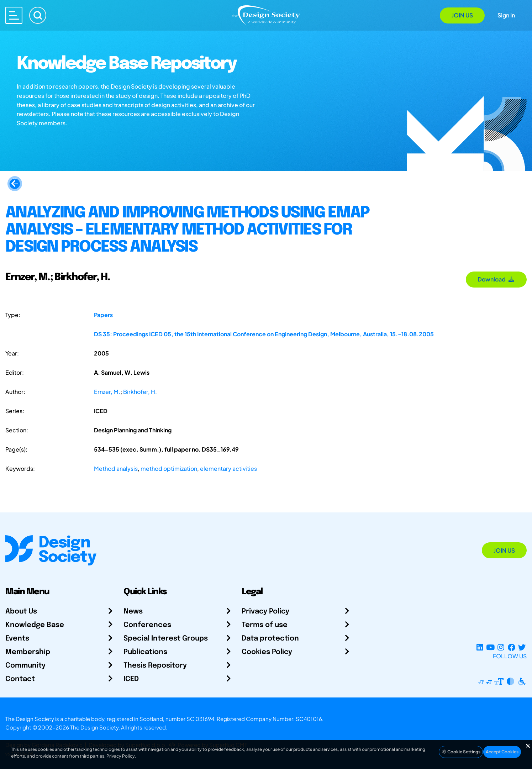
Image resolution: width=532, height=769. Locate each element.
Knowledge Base (35, 625)
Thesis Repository (155, 666)
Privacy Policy (265, 612)
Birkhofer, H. (140, 392)
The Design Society (94, 727)
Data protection (270, 639)
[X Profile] (522, 647)
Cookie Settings (461, 752)
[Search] (38, 15)
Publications (145, 652)
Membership (28, 652)
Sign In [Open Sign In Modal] (506, 15)
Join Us (462, 15)
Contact (20, 679)
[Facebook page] (512, 647)
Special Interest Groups (166, 639)
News (133, 612)
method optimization (169, 468)
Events (17, 639)
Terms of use (265, 625)
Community (25, 666)
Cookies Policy (267, 652)
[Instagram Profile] (501, 647)
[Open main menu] (14, 15)
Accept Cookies (502, 752)
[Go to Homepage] (266, 15)
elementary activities (228, 468)
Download (496, 279)
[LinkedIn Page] (480, 647)
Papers (103, 315)
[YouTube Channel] (490, 647)
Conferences (147, 625)
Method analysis (116, 468)
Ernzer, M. (107, 392)
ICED (131, 679)
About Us (21, 612)
